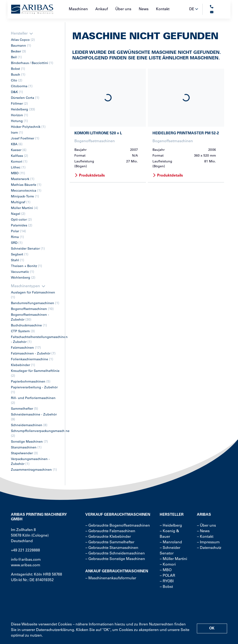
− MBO (166, 570)
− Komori (168, 565)
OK (212, 628)
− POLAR (167, 576)
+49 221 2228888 (25, 551)
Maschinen (78, 9)
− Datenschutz (209, 548)
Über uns (123, 9)
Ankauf (102, 9)
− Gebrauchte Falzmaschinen (110, 531)
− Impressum (208, 542)
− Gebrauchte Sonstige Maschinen (115, 559)
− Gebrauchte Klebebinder (108, 537)
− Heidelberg (171, 526)
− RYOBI (167, 581)
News (144, 9)
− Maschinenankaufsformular (111, 578)
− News (203, 531)
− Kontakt (205, 537)
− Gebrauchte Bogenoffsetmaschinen (118, 526)
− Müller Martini (173, 559)
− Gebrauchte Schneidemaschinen (115, 554)
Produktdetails (90, 176)
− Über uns (206, 526)
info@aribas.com (26, 560)
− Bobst (166, 587)
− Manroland (171, 542)
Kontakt (163, 9)
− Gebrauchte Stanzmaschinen (112, 548)
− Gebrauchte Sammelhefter (110, 542)
